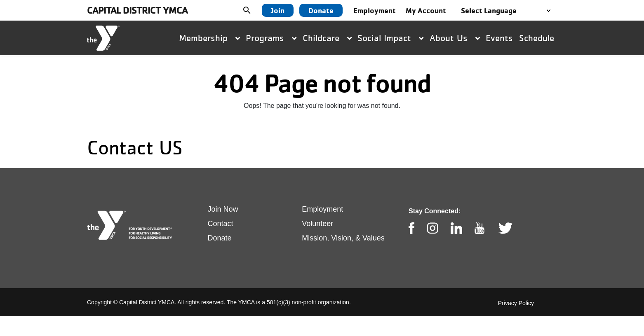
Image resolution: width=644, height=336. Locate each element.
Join (278, 10)
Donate (321, 10)
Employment (322, 209)
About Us (455, 38)
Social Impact (390, 38)
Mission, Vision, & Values (343, 238)
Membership (209, 38)
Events (499, 38)
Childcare (327, 38)
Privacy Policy (516, 303)
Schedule (537, 38)
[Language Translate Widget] (508, 10)
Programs (271, 38)
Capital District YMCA (137, 10)
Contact (221, 224)
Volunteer (317, 224)
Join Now (223, 209)
